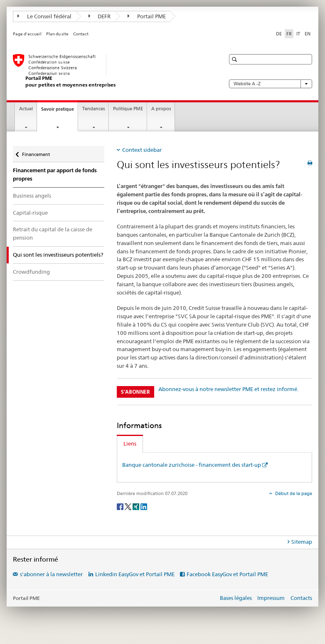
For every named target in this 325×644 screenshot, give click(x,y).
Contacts (301, 598)
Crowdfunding (31, 272)
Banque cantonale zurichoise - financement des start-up (192, 465)
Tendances (94, 109)
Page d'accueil (27, 34)
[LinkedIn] (144, 506)
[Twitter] (129, 506)
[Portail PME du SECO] (111, 71)
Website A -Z (271, 84)
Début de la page (293, 493)
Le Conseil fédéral (44, 16)
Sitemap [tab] (302, 542)
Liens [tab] (130, 443)
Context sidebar (142, 150)
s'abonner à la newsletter (51, 574)
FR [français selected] (289, 34)
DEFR (100, 16)
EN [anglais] (308, 34)
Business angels (32, 196)
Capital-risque (30, 213)
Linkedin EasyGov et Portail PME (135, 574)
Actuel (26, 109)
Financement (36, 152)
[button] (235, 59)
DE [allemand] (279, 34)
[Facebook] (121, 506)
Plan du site (57, 34)
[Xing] (137, 506)
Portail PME (147, 16)
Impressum (271, 598)
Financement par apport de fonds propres (55, 175)
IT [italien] (298, 34)
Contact (81, 34)
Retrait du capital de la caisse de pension (53, 233)
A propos (161, 109)
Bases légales (236, 598)
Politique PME (128, 109)
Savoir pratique (59, 111)
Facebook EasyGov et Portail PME (227, 574)
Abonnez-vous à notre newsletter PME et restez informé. (228, 389)
